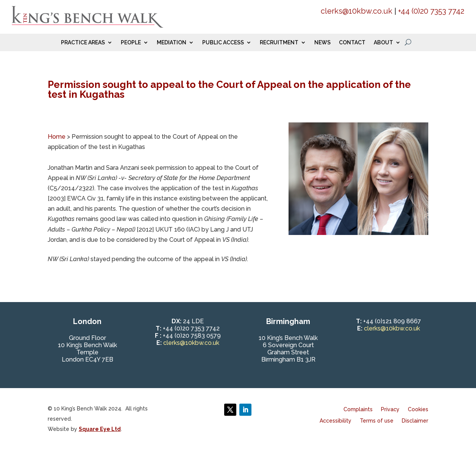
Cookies (418, 410)
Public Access (223, 43)
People (131, 43)
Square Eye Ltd (100, 429)
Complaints (358, 410)
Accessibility (336, 421)
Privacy (390, 410)
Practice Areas (83, 43)
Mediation (172, 43)
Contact (352, 43)
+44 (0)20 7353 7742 (431, 11)
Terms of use (377, 421)
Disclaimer (415, 421)
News (322, 43)
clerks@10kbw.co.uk (357, 11)
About (383, 43)
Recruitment (279, 43)
